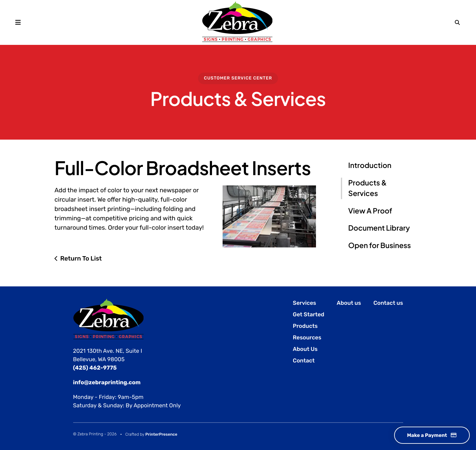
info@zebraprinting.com (107, 382)
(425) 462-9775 (95, 368)
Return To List (81, 258)
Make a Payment (432, 435)
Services (305, 303)
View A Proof (370, 211)
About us (349, 303)
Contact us (388, 303)
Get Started (309, 314)
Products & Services (368, 188)
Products (305, 326)
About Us (305, 349)
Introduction (370, 165)
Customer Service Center (238, 78)
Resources (307, 337)
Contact (304, 361)
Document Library (379, 228)
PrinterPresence (161, 435)
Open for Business (380, 245)
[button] (18, 22)
